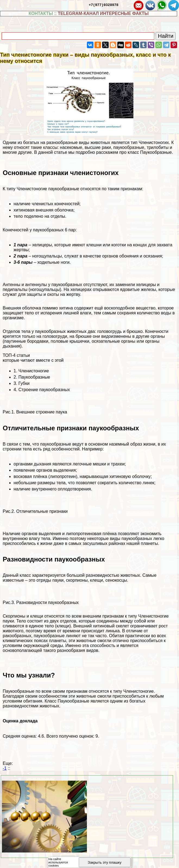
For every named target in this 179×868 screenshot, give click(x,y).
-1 (5, 768)
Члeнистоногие (34, 371)
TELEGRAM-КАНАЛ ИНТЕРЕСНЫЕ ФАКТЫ (103, 13)
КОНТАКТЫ (41, 13)
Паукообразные (34, 377)
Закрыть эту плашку (105, 862)
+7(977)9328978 (104, 5)
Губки (24, 383)
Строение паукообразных (44, 390)
